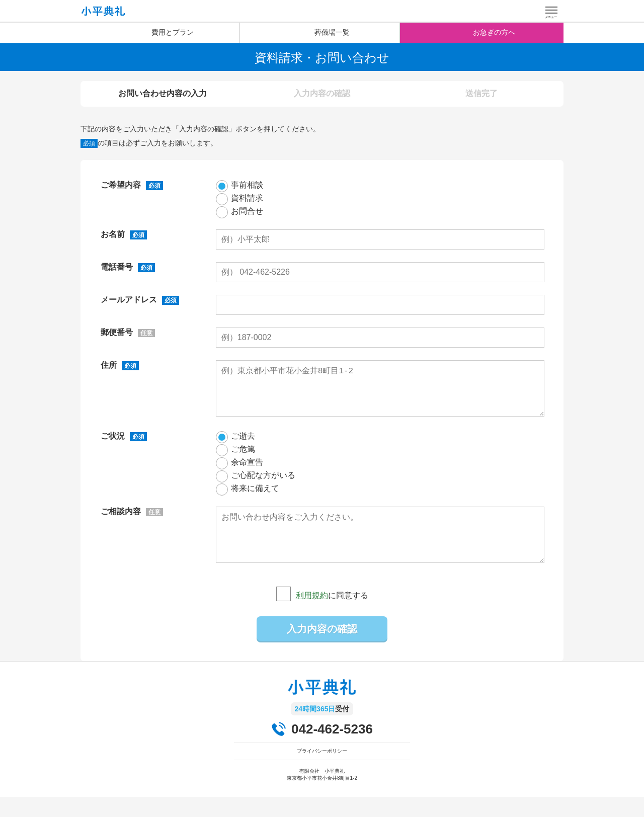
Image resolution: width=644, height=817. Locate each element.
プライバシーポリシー (322, 771)
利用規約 (312, 616)
